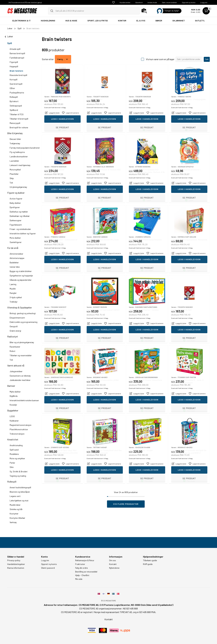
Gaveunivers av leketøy (20, 376)
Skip (12, 178)
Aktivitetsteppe (17, 258)
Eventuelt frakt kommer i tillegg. (55, 121)
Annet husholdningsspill (20, 487)
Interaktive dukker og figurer (23, 233)
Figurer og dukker (16, 193)
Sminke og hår (16, 509)
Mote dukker (15, 238)
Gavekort (139, 2)
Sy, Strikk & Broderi (19, 471)
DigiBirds (14, 396)
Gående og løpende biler (21, 280)
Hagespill (14, 66)
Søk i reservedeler (169, 2)
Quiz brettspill (16, 84)
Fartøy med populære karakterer (25, 148)
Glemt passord (48, 568)
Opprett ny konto (189, 2)
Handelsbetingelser (16, 564)
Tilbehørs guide (150, 560)
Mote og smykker (17, 458)
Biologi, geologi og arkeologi (23, 313)
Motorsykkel (15, 170)
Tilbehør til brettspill (19, 119)
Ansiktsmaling (16, 445)
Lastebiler (14, 161)
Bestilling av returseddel (86, 572)
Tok (11, 183)
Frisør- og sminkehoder (20, 229)
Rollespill (14, 97)
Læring (13, 284)
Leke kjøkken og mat (19, 500)
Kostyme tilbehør (17, 518)
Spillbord (14, 110)
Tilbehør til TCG (17, 114)
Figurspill (14, 62)
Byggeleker (13, 410)
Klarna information (16, 568)
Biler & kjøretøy (15, 133)
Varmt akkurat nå (16, 365)
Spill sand (14, 450)
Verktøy (13, 522)
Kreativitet (13, 439)
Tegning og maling (18, 476)
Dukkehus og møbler (19, 212)
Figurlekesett (16, 225)
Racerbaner (15, 347)
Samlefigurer (16, 242)
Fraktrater (80, 564)
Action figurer (16, 199)
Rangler (13, 293)
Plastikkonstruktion (19, 429)
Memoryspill (15, 123)
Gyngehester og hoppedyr (21, 276)
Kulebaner (14, 421)
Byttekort (14, 101)
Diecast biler (15, 139)
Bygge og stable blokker (21, 271)
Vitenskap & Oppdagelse (19, 307)
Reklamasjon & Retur (85, 560)
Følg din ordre (81, 568)
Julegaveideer (16, 371)
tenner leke (15, 267)
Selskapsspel (16, 106)
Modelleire (14, 454)
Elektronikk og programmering (24, 322)
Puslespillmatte (17, 93)
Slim (12, 467)
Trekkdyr (14, 302)
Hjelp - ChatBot (82, 575)
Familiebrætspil (17, 58)
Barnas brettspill (17, 53)
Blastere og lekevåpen (20, 492)
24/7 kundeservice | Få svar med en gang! (25, 2)
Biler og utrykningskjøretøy (22, 342)
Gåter (12, 88)
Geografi (14, 326)
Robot (13, 351)
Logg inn (204, 2)
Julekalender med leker (20, 380)
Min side (79, 579)
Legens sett (15, 496)
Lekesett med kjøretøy (20, 165)
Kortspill (13, 79)
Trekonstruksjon (17, 434)
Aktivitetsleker (16, 254)
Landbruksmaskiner (19, 156)
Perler (12, 463)
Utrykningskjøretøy (18, 187)
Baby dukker (15, 203)
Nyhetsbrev (114, 568)
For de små (13, 248)
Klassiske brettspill (18, 75)
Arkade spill (15, 49)
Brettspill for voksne (19, 127)
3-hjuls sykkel (16, 297)
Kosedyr (13, 405)
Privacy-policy (14, 560)
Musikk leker (15, 505)
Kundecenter (125, 2)
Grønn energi (15, 331)
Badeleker (14, 262)
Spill (10, 43)
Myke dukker (15, 392)
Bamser (11, 386)
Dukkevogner (16, 220)
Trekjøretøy (15, 143)
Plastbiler (14, 174)
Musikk (13, 289)
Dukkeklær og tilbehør (20, 216)
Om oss (112, 560)
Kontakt (113, 564)
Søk (207, 59)
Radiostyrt (13, 336)
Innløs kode (152, 2)
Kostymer (14, 514)
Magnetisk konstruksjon (20, 425)
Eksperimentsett (17, 318)
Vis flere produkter (126, 504)
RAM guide (148, 564)
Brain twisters (16, 71)
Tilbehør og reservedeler (21, 355)
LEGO (12, 416)
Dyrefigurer (15, 207)
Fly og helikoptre (17, 152)
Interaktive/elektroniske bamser (24, 400)
